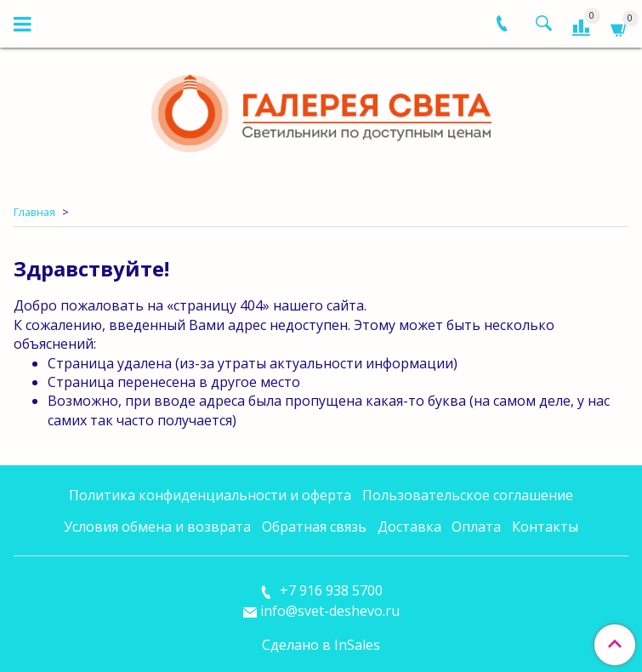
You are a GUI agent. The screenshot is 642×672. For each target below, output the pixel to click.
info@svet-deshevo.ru (330, 611)
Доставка (409, 527)
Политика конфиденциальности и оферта (210, 495)
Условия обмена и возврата (157, 527)
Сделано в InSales (321, 645)
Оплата (476, 527)
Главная (34, 212)
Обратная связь (314, 527)
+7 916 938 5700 (330, 590)
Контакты (545, 527)
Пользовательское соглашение (468, 495)
